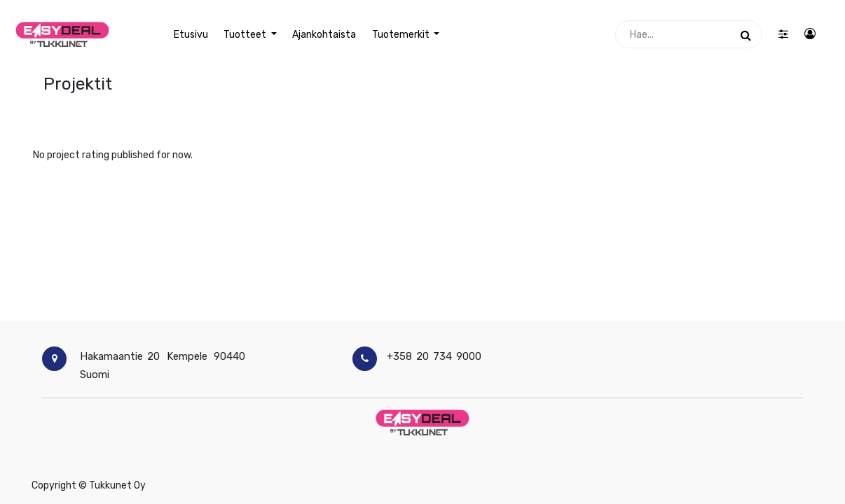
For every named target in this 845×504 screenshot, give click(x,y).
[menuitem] (191, 35)
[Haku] (746, 34)
